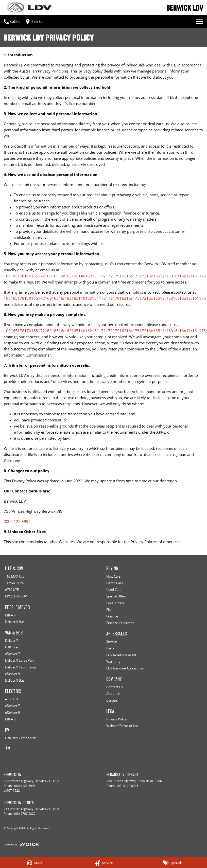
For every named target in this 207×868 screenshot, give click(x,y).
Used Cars (114, 590)
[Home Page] (29, 7)
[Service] (103, 863)
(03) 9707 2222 (25, 814)
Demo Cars (115, 583)
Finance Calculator (120, 623)
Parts (110, 648)
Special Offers (116, 596)
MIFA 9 (10, 615)
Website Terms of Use (122, 726)
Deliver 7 (12, 641)
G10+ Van (12, 647)
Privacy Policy (117, 719)
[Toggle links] (21, 844)
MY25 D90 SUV (16, 596)
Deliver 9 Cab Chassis (21, 667)
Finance (112, 616)
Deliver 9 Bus (15, 622)
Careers (112, 700)
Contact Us (115, 687)
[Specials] (173, 863)
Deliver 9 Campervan (21, 738)
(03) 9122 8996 (17, 521)
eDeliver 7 (12, 654)
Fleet (110, 610)
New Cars (113, 576)
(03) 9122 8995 (128, 786)
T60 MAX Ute (15, 576)
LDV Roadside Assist (121, 655)
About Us (113, 694)
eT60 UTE (12, 590)
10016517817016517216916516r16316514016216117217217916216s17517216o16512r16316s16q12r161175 (105, 276)
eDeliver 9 (12, 674)
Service (112, 642)
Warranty (113, 662)
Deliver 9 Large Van (19, 660)
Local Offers (115, 603)
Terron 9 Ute (14, 583)
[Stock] (34, 863)
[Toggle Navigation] (200, 22)
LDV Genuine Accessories (125, 668)
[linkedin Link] (8, 747)
